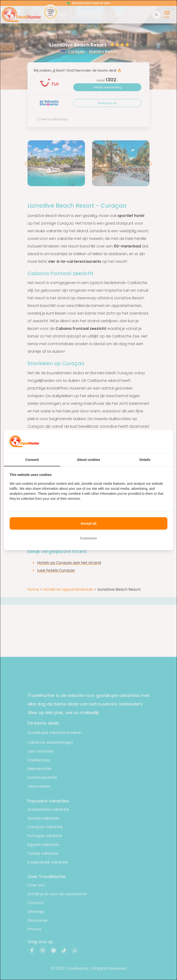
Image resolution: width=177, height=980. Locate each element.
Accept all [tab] (88, 523)
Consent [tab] (32, 460)
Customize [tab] (89, 538)
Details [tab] (145, 460)
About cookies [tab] (88, 460)
